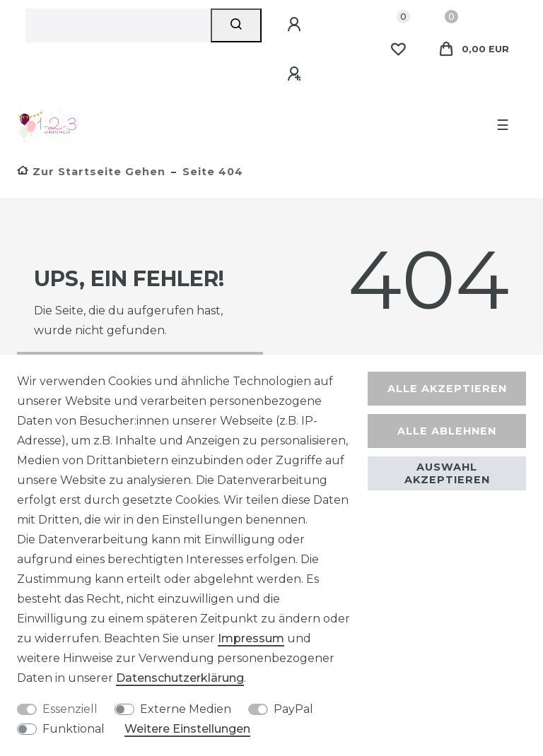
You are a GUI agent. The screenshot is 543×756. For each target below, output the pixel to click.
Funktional (74, 729)
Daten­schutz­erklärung (180, 678)
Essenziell (70, 709)
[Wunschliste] (398, 49)
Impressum (251, 638)
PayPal (293, 709)
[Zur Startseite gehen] (91, 172)
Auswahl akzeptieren (447, 473)
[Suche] (237, 25)
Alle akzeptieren (447, 389)
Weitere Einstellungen (187, 729)
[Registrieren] (296, 74)
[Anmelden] (296, 25)
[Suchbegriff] (118, 25)
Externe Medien (186, 709)
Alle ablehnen (447, 431)
